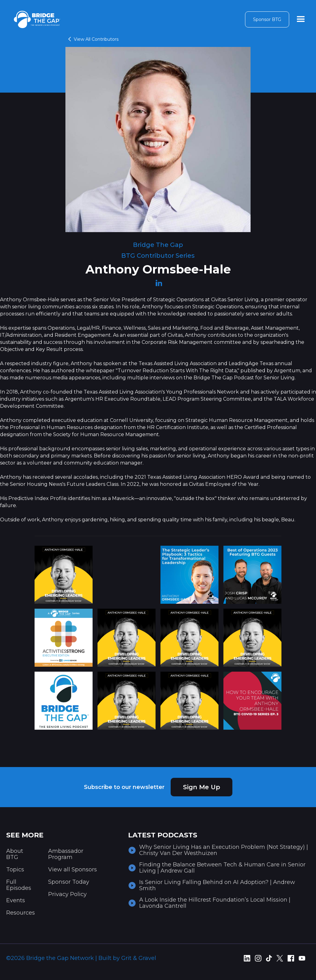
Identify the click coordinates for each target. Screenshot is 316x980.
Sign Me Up (202, 787)
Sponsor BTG (267, 19)
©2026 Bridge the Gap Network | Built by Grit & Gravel (81, 958)
